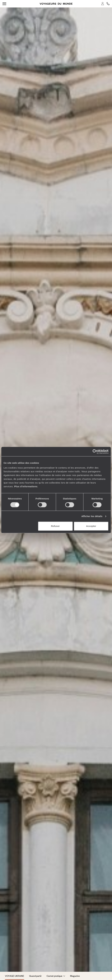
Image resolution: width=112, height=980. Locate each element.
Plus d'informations (26, 486)
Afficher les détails (92, 516)
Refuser (55, 526)
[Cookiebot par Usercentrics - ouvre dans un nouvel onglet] (95, 452)
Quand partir (35, 976)
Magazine (75, 976)
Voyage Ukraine (15, 976)
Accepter (91, 526)
